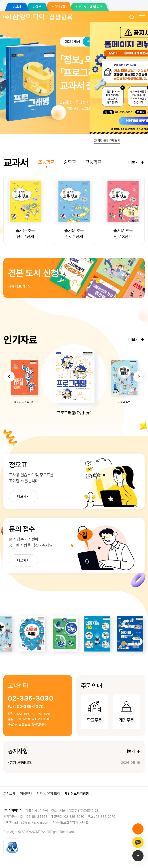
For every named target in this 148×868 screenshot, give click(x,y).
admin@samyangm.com (32, 822)
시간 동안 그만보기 (107, 140)
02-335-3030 (31, 698)
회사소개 (9, 794)
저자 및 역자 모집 (48, 794)
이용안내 (26, 794)
